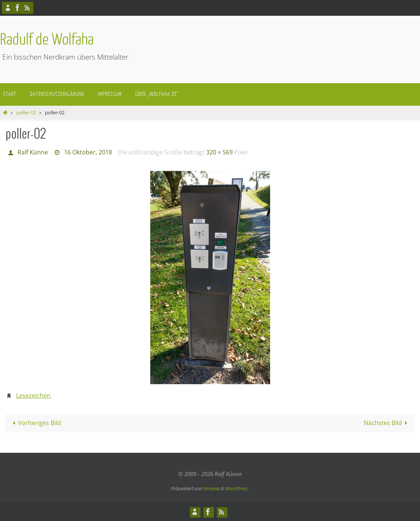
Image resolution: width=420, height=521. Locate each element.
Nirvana (211, 488)
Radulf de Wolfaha (47, 40)
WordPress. (237, 488)
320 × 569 (219, 152)
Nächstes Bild (387, 423)
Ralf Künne (33, 152)
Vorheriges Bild (35, 423)
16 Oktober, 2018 (88, 152)
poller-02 (26, 112)
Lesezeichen (33, 395)
